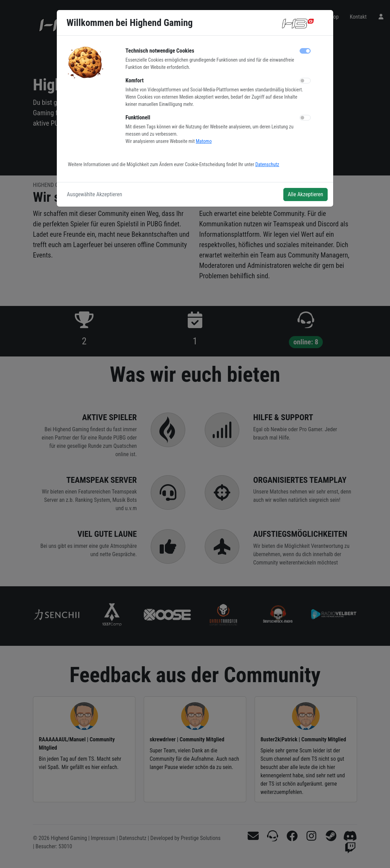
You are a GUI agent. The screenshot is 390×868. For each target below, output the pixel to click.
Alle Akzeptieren (305, 194)
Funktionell (138, 117)
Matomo (204, 141)
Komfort (134, 80)
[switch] (305, 81)
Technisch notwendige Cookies (160, 51)
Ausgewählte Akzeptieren (95, 194)
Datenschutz (267, 164)
